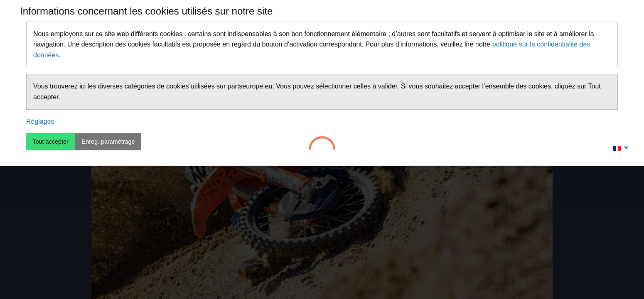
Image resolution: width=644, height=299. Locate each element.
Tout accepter (50, 142)
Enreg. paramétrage (108, 142)
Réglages (40, 121)
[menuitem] (619, 148)
